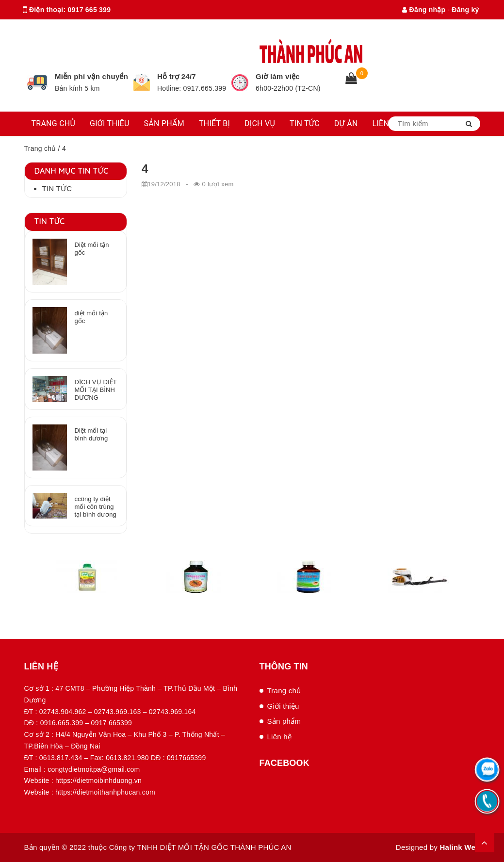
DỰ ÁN (346, 123)
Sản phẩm (284, 721)
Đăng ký (465, 10)
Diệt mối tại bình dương (91, 434)
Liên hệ (280, 737)
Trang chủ (40, 148)
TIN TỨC (305, 123)
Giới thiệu (283, 706)
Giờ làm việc (278, 76)
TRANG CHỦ (54, 123)
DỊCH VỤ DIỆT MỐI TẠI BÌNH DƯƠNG (95, 390)
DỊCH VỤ (260, 123)
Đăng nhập (424, 10)
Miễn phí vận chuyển (91, 76)
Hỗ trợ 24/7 (177, 76)
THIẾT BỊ (214, 123)
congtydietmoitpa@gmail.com (117, 29)
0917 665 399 (89, 10)
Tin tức (57, 188)
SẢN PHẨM (164, 123)
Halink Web (460, 847)
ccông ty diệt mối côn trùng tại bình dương (95, 507)
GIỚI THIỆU (110, 123)
